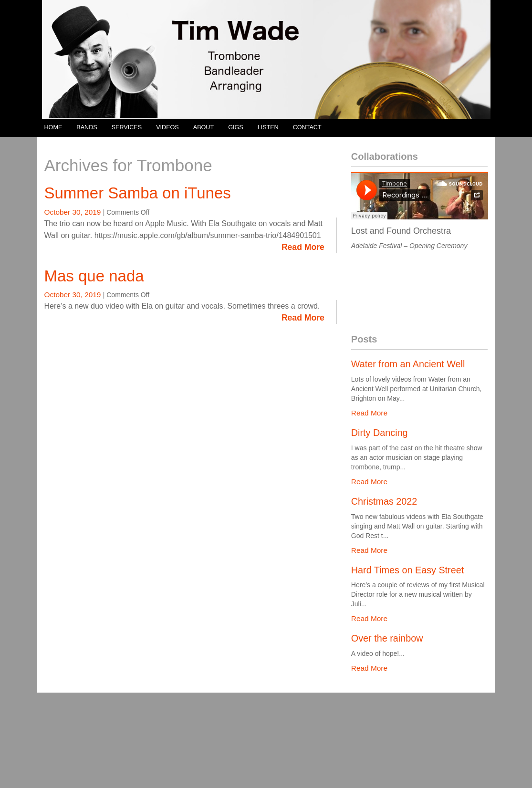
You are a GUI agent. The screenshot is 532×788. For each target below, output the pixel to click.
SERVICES (127, 127)
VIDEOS (167, 127)
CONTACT (307, 127)
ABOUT (203, 127)
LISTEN (268, 127)
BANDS (87, 127)
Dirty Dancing (380, 433)
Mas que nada (94, 276)
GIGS (236, 127)
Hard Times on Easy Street (407, 570)
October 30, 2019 (74, 212)
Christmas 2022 (384, 501)
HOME (53, 127)
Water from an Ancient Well (408, 364)
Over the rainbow (387, 638)
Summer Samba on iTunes (138, 193)
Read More (303, 247)
